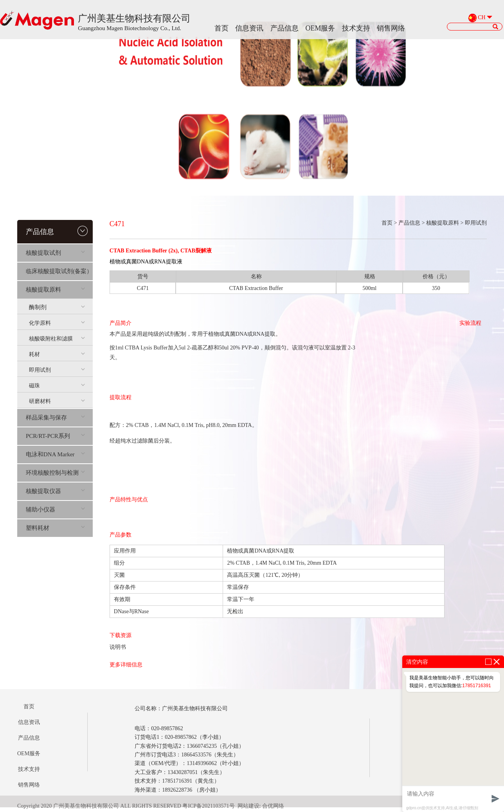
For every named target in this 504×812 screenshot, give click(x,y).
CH (481, 18)
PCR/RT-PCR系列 (55, 436)
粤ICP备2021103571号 (208, 806)
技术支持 (356, 28)
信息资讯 (249, 28)
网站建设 (248, 806)
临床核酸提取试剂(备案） (59, 271)
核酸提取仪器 (55, 491)
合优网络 (273, 806)
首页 (221, 28)
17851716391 (476, 686)
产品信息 (284, 28)
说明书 (118, 647)
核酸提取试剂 (55, 253)
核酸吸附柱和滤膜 (57, 339)
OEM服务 (320, 28)
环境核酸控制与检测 (55, 473)
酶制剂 (57, 307)
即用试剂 (57, 370)
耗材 (57, 354)
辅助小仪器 (55, 510)
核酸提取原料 (55, 290)
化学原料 (57, 323)
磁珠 (57, 386)
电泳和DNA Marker (55, 454)
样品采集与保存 (55, 418)
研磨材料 (57, 401)
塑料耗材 (55, 528)
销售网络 (391, 28)
